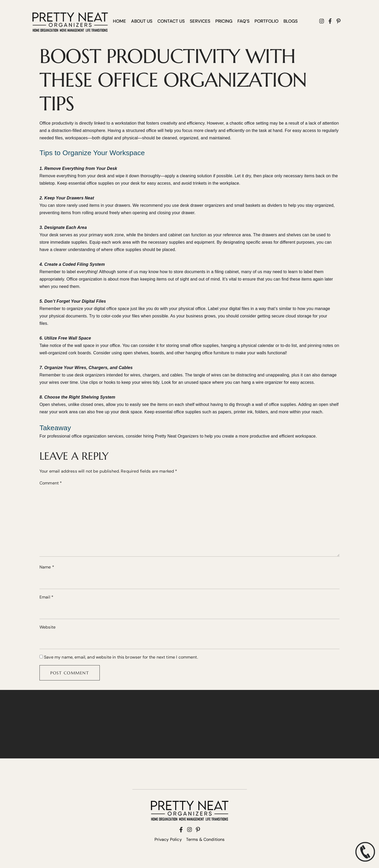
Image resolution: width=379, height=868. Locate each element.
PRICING (224, 21)
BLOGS (291, 21)
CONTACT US (171, 21)
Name (47, 567)
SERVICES (200, 21)
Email (46, 597)
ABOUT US (142, 21)
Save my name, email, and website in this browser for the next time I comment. (121, 657)
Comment (51, 483)
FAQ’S (243, 21)
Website (48, 627)
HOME (119, 21)
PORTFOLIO (266, 21)
